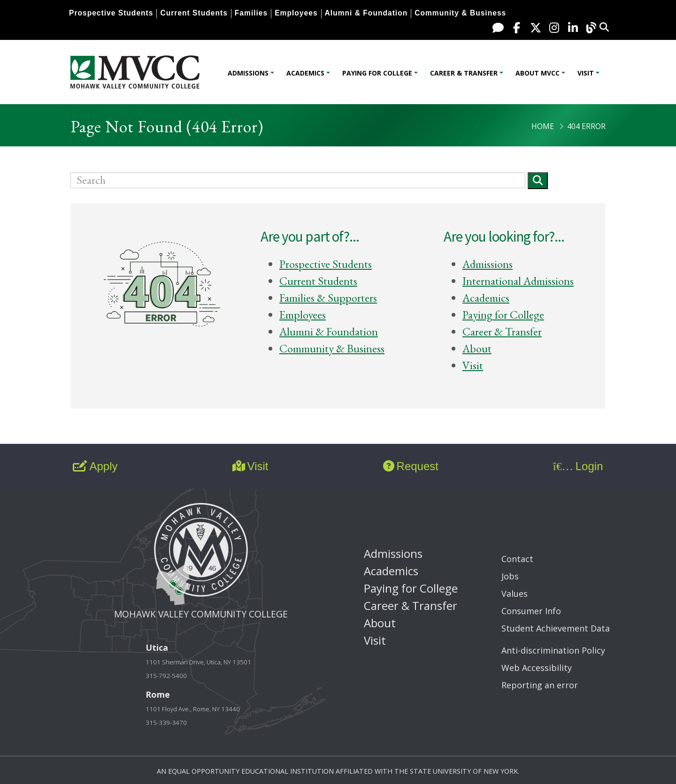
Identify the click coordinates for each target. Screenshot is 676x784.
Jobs (510, 576)
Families (251, 13)
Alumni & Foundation (366, 13)
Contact (517, 559)
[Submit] (538, 180)
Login (578, 466)
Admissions (248, 73)
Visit (586, 73)
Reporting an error (540, 685)
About (477, 348)
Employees (296, 13)
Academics (305, 73)
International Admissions (518, 281)
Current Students (194, 13)
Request (411, 466)
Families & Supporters (328, 298)
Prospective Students (111, 13)
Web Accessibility (537, 668)
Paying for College (377, 73)
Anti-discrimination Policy (553, 650)
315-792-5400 (166, 676)
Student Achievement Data (556, 628)
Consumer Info (531, 611)
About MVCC (538, 73)
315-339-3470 (166, 723)
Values (515, 594)
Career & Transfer (464, 73)
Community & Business (460, 13)
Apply (95, 466)
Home (543, 126)
